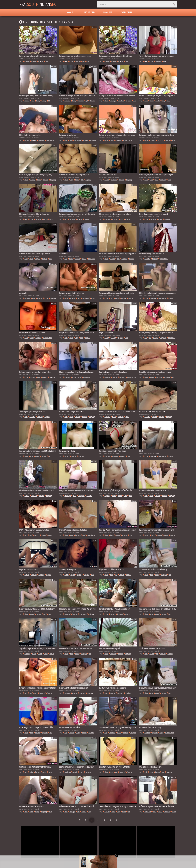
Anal (65, 140)
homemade (171, 338)
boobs (77, 61)
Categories (126, 12)
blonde (26, 496)
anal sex (80, 456)
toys (50, 733)
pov (134, 101)
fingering (40, 61)
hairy (49, 772)
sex (145, 338)
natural (49, 535)
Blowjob (45, 180)
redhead (122, 377)
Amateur (92, 101)
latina (127, 417)
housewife (91, 259)
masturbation (49, 140)
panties (158, 535)
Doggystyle (76, 140)
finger (44, 772)
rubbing (91, 614)
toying (117, 535)
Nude (113, 496)
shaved (77, 417)
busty (161, 733)
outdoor (33, 496)
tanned (51, 654)
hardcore (160, 140)
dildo (146, 377)
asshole (71, 733)
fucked (160, 219)
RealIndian (37, 4)
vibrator (127, 614)
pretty (40, 654)
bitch (50, 219)
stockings (67, 496)
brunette (32, 417)
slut (128, 456)
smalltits (127, 693)
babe (168, 101)
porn (145, 101)
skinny (173, 812)
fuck (46, 61)
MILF (81, 180)
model (34, 654)
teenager (43, 456)
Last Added (89, 12)
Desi (125, 496)
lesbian (26, 101)
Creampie (113, 101)
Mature (86, 219)
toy (83, 535)
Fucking (32, 180)
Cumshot (67, 101)
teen (65, 61)
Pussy (71, 61)
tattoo (43, 535)
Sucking (33, 61)
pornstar (80, 101)
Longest (107, 12)
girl (87, 61)
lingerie (37, 259)
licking (26, 61)
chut (129, 496)
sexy (82, 61)
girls (32, 101)
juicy (25, 259)
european (158, 377)
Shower (77, 259)
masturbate (86, 377)
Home (70, 12)
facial (113, 417)
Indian (92, 298)
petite (66, 575)
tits (49, 101)
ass (149, 338)
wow (45, 654)
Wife (164, 61)
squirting (89, 693)
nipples (48, 575)
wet (172, 377)
